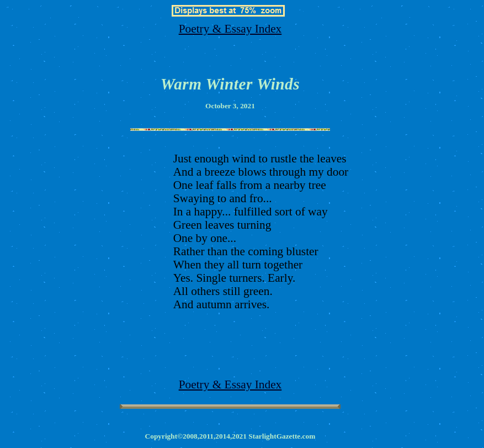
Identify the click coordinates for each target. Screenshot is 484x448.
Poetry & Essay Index (230, 29)
